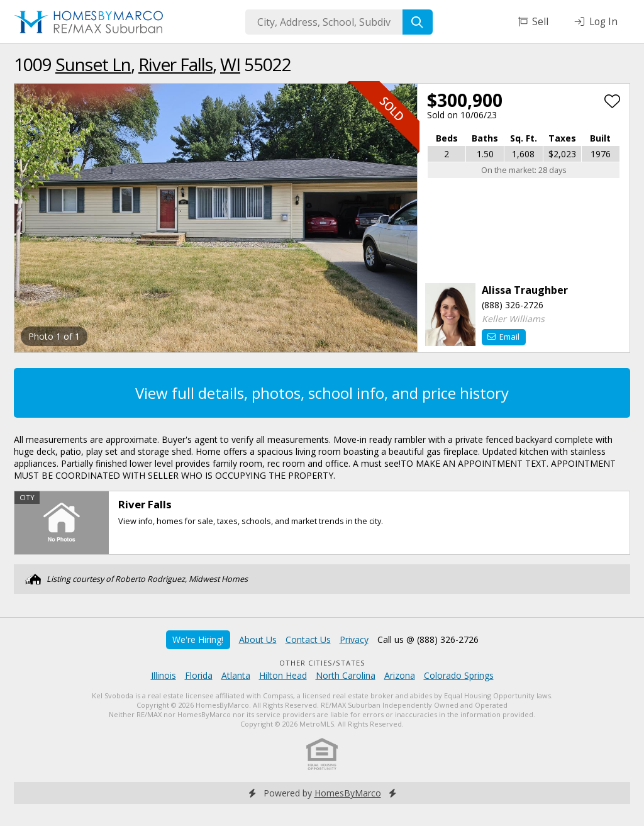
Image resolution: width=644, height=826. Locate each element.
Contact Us (308, 639)
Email (503, 337)
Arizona (400, 675)
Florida (199, 675)
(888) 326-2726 (513, 305)
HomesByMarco (348, 793)
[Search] (418, 22)
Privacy (354, 639)
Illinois (164, 675)
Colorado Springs (459, 675)
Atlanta (236, 675)
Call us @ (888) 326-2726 (428, 639)
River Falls (175, 64)
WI (230, 64)
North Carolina (346, 675)
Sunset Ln (93, 64)
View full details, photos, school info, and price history (322, 393)
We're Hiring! (198, 639)
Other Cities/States (322, 663)
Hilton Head (283, 675)
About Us (258, 639)
